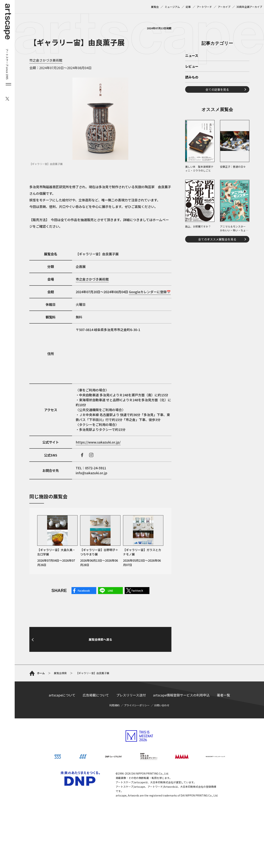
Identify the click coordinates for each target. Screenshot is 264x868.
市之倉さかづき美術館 (46, 60)
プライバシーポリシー (137, 705)
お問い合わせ (162, 705)
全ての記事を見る (217, 89)
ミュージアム (172, 7)
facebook (82, 455)
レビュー (192, 67)
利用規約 (114, 705)
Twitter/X (137, 591)
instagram (91, 455)
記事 (188, 7)
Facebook (84, 591)
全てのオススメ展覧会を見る (217, 239)
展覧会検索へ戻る (100, 639)
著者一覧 (223, 695)
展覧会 (155, 7)
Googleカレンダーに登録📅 (150, 292)
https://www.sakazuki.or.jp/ (98, 442)
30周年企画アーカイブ (249, 7)
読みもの (192, 77)
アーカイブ (224, 7)
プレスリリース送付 (131, 695)
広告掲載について (96, 695)
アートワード (204, 7)
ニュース (192, 56)
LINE (110, 591)
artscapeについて (62, 695)
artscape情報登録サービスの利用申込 (181, 695)
